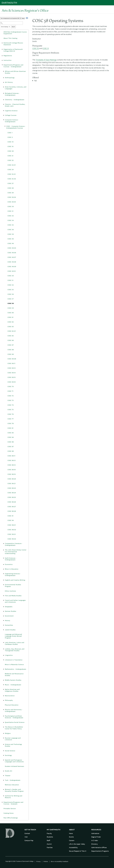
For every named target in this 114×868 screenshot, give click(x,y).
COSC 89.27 (12, 507)
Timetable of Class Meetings (46, 60)
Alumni (49, 844)
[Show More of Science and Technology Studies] (4, 744)
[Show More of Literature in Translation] (4, 660)
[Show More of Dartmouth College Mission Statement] (2, 43)
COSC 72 (11, 396)
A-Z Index (95, 840)
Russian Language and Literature (13, 739)
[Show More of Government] (4, 616)
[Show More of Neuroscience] (4, 696)
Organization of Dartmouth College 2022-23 (13, 50)
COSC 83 (11, 433)
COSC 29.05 (12, 202)
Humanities (9, 625)
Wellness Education (12, 785)
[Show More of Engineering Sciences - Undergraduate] (4, 574)
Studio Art (9, 771)
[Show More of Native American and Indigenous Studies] (4, 689)
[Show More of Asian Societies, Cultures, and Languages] (4, 87)
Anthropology (10, 78)
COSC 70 (11, 387)
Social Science (10, 751)
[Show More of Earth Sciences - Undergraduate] (4, 558)
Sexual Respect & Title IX (78, 851)
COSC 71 (10, 391)
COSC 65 (11, 336)
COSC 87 (11, 447)
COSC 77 (11, 419)
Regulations (8, 56)
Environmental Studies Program (13, 586)
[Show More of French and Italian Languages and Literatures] (4, 600)
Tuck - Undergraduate (13, 780)
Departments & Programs (100, 851)
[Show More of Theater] (4, 776)
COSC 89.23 (12, 488)
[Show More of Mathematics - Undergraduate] (4, 669)
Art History (9, 82)
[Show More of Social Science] (4, 751)
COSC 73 (11, 400)
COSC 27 (11, 183)
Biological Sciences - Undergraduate (12, 94)
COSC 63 (11, 327)
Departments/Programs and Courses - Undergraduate (13, 66)
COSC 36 (11, 230)
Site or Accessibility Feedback (59, 861)
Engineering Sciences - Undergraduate (13, 575)
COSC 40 (11, 239)
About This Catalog (10, 38)
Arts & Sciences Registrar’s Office (25, 10)
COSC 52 (11, 285)
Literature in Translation (14, 660)
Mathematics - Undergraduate (15, 669)
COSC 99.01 (12, 534)
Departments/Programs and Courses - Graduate (13, 803)
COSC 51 (11, 280)
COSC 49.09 (12, 267)
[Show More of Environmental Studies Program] (4, 585)
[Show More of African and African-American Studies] (4, 71)
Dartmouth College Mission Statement (13, 44)
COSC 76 (11, 414)
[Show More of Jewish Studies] (4, 630)
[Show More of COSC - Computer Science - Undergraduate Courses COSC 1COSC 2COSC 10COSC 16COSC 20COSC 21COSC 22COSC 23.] (5, 126)
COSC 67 (11, 345)
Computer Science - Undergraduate (12, 121)
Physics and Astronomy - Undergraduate (14, 710)
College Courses (11, 115)
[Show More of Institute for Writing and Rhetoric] (4, 796)
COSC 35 (11, 225)
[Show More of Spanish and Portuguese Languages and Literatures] (4, 760)
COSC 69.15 (12, 377)
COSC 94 (11, 520)
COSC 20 (11, 151)
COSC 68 (11, 350)
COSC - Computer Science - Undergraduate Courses (16, 127)
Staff (48, 840)
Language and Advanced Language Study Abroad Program (13, 636)
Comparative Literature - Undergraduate (14, 544)
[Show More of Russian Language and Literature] (4, 738)
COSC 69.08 (12, 359)
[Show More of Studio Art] (4, 771)
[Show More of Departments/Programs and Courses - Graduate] (2, 802)
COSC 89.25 (12, 497)
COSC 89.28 (12, 511)
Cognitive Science (11, 111)
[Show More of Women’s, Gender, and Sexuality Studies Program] (4, 789)
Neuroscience (10, 696)
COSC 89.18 (12, 470)
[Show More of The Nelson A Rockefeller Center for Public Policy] (4, 727)
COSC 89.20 (12, 479)
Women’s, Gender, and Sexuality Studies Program (14, 790)
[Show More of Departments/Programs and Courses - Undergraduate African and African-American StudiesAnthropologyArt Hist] (2, 65)
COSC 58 (11, 303)
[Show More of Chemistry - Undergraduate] (4, 100)
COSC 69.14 (12, 373)
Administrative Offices (99, 847)
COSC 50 (11, 276)
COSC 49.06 (12, 253)
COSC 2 (10, 137)
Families (50, 847)
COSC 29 (11, 193)
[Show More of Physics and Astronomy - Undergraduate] (4, 710)
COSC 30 (11, 207)
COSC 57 (11, 299)
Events (71, 837)
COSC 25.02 (12, 179)
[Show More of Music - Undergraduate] (4, 685)
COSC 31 (11, 211)
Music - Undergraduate (13, 685)
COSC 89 (11, 451)
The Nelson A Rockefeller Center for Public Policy (14, 728)
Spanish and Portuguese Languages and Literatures (14, 761)
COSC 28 (11, 188)
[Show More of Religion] (4, 733)
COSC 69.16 (12, 382)
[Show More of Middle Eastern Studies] (4, 680)
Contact (27, 833)
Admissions (95, 833)
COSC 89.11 (11, 456)
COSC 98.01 (12, 525)
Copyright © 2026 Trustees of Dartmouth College (19, 861)
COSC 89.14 (12, 465)
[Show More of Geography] (4, 607)
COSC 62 (11, 322)
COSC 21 (10, 156)
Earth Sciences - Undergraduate (11, 559)
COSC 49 (11, 243)
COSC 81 (11, 428)
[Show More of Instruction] (2, 60)
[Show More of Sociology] (4, 755)
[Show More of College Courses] (4, 115)
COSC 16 (11, 146)
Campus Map (29, 840)
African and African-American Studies (15, 72)
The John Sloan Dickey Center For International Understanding (16, 552)
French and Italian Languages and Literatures (15, 601)
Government (9, 616)
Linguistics (9, 655)
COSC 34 (11, 220)
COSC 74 (11, 405)
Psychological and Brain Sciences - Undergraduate (14, 717)
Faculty (49, 833)
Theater (8, 776)
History (8, 621)
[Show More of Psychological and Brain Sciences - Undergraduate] (4, 716)
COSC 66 (11, 340)
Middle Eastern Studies (13, 680)
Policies (46, 861)
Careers (72, 840)
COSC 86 (11, 442)
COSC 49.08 (12, 262)
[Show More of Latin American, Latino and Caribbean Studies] (4, 643)
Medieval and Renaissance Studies (14, 675)
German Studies (11, 611)
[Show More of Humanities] (4, 625)
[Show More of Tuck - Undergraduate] (4, 780)
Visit (26, 837)
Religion (8, 733)
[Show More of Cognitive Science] (4, 111)
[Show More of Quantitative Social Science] (4, 722)
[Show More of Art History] (4, 82)
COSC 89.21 (12, 484)
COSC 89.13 (12, 460)
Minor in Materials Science (14, 665)
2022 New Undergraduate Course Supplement (15, 33)
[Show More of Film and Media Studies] (4, 596)
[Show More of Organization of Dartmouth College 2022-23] (2, 49)
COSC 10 (11, 142)
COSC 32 (11, 216)
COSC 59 (11, 308)
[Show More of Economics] (4, 564)
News (71, 833)
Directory (94, 844)
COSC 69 (11, 354)
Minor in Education (12, 569)
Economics (9, 564)
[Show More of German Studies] (4, 611)
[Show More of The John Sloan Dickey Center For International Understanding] (4, 550)
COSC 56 (11, 294)
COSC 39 (11, 234)
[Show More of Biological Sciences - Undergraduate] (4, 93)
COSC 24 (11, 170)
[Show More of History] (4, 621)
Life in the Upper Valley (77, 844)
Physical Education (12, 705)
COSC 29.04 (12, 197)
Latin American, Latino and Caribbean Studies (15, 643)
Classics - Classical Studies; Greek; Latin (15, 105)
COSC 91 (11, 516)
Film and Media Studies (13, 596)
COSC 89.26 (12, 502)
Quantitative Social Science (15, 722)
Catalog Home (9, 813)
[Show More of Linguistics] (4, 655)
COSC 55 (11, 290)
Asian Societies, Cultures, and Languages (16, 88)
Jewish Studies (10, 630)
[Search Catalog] (11, 23)
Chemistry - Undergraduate (15, 100)
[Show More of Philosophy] (4, 700)
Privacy (38, 861)
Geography (9, 607)
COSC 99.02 (12, 539)
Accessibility (73, 847)
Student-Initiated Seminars (15, 766)
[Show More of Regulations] (2, 56)
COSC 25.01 (12, 174)
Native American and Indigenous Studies (12, 690)
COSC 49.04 (12, 248)
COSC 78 (11, 423)
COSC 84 (11, 437)
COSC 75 (11, 410)
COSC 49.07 (12, 257)
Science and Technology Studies (13, 745)
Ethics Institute (10, 591)
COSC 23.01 (12, 165)
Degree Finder (96, 837)
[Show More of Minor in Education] (4, 569)
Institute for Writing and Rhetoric (14, 797)
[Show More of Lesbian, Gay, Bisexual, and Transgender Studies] (4, 649)
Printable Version (10, 809)
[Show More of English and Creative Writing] (4, 580)
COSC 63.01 (12, 331)
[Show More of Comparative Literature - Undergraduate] (4, 544)
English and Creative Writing (15, 580)
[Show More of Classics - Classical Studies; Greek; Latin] (4, 104)
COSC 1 (10, 133)
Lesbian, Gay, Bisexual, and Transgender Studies (15, 650)
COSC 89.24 (12, 493)
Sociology (8, 755)
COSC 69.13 (12, 368)
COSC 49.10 (12, 271)
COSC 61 (11, 317)
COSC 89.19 (12, 474)
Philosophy (9, 700)
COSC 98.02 (12, 530)
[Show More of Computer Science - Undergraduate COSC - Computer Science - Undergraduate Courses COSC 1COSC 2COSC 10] (4, 120)
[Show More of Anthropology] (4, 78)
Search (13, 27)
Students (50, 837)
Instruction (8, 60)
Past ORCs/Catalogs (11, 818)
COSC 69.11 (11, 363)
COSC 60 (11, 313)
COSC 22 (11, 160)
